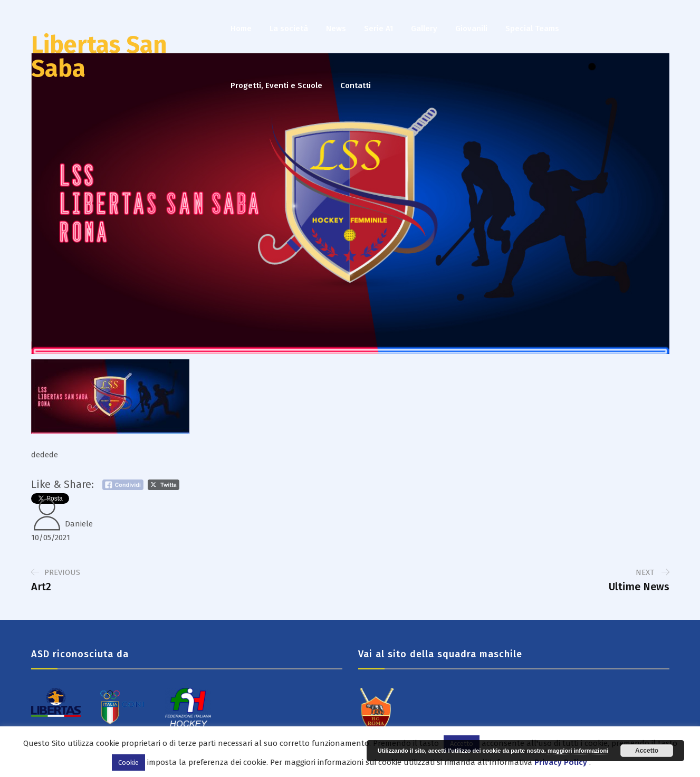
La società (289, 28)
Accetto (647, 751)
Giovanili (471, 28)
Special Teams (532, 28)
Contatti (356, 85)
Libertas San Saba (99, 57)
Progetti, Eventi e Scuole (276, 85)
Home (241, 28)
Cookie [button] (128, 762)
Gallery (424, 28)
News (336, 28)
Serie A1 (378, 28)
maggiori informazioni (578, 751)
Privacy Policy (561, 762)
